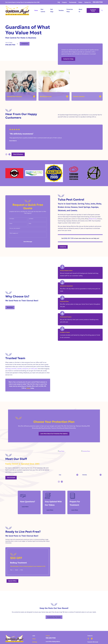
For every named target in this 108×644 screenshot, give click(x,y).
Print (20, 564)
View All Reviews (18, 154)
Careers (34, 642)
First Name (10, 219)
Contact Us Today (68, 59)
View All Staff (10, 472)
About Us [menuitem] (80, 10)
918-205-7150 (98, 2)
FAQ (59, 2)
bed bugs (7, 369)
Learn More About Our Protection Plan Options (54, 428)
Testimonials (73, 2)
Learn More (27, 501)
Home (34, 633)
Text (10, 564)
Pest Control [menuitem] (43, 10)
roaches (18, 369)
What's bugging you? (12, 233)
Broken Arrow (93, 219)
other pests (33, 369)
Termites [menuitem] (61, 10)
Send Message (26, 242)
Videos (80, 2)
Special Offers (11, 575)
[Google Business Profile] (92, 633)
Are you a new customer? (13, 228)
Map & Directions (50, 643)
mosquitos (24, 369)
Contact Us (88, 2)
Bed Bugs (35, 636)
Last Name (30, 219)
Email (29, 223)
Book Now (10, 307)
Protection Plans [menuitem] (70, 10)
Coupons (64, 2)
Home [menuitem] (36, 10)
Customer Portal (93, 10)
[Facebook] (88, 633)
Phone (10, 223)
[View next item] (9, 154)
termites (13, 369)
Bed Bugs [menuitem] (52, 10)
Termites (35, 639)
